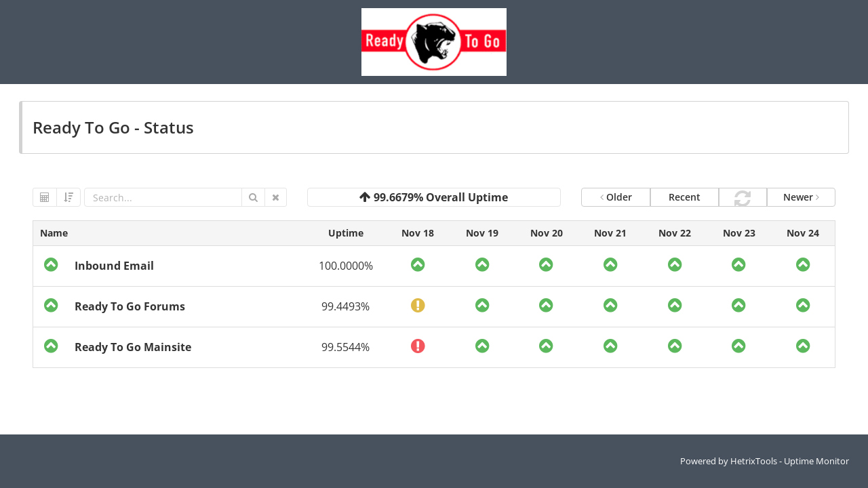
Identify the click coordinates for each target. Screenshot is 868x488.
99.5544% (346, 347)
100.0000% (346, 266)
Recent (685, 197)
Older (616, 197)
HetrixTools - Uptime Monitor (790, 461)
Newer (801, 197)
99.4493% (346, 306)
